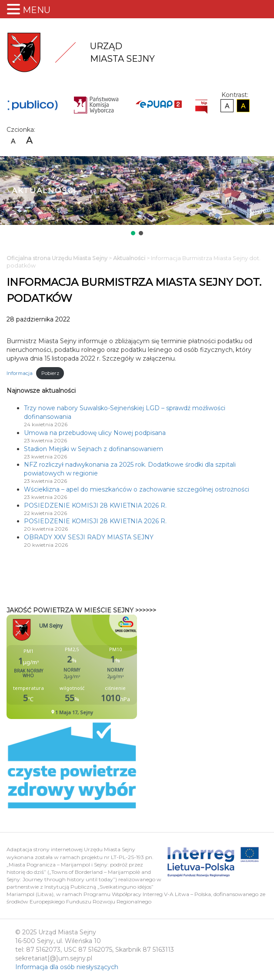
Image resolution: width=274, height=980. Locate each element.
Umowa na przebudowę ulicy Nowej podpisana (95, 433)
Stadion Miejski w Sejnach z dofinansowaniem (94, 449)
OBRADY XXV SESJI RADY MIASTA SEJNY (89, 537)
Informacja (20, 373)
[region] (137, 197)
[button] (133, 233)
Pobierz (50, 373)
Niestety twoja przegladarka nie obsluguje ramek (94, 667)
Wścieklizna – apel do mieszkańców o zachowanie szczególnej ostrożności (137, 489)
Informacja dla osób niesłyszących (67, 967)
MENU (37, 10)
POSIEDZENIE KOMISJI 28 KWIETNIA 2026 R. (95, 505)
